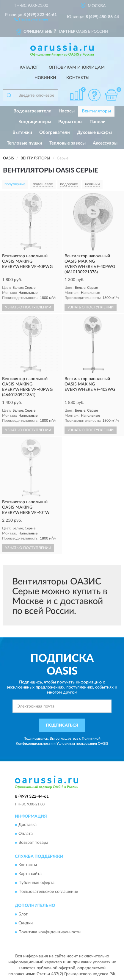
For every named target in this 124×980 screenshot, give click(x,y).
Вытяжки (22, 133)
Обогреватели (55, 133)
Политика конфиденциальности (50, 932)
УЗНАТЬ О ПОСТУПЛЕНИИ (28, 307)
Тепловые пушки (25, 143)
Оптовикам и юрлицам (77, 68)
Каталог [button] (29, 68)
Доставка (28, 825)
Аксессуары (105, 143)
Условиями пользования (77, 744)
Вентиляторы (96, 111)
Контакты (78, 78)
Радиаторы (70, 122)
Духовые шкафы (94, 133)
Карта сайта (30, 874)
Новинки (45, 78)
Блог (23, 914)
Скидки (26, 923)
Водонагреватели (32, 111)
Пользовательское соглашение (48, 892)
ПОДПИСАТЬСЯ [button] (62, 725)
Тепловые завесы (68, 143)
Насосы (67, 111)
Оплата (26, 834)
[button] (31, 19)
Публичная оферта (36, 883)
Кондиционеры (35, 122)
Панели (98, 122)
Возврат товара (33, 843)
